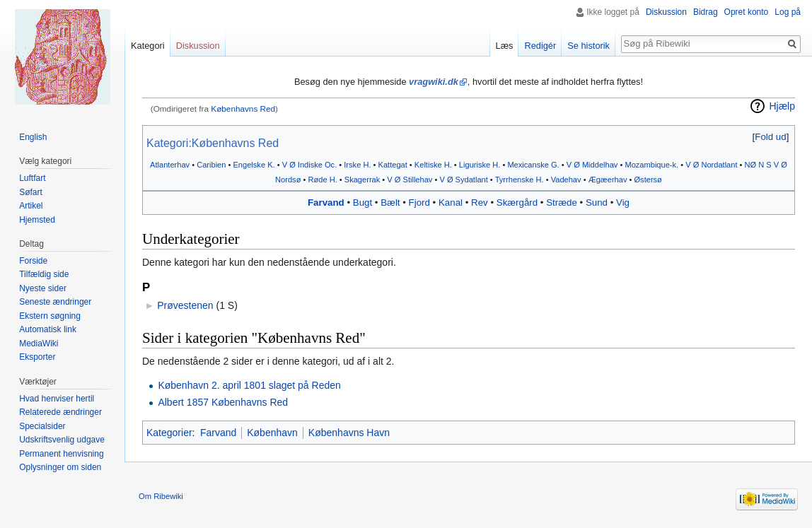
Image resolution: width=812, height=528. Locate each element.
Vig (623, 203)
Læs (505, 46)
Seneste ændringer (55, 302)
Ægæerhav (608, 180)
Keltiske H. (433, 165)
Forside (33, 261)
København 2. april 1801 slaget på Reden (249, 385)
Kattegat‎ (393, 165)
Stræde (562, 203)
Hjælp (782, 106)
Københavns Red (243, 108)
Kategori (148, 46)
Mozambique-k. (651, 165)
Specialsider (42, 426)
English (33, 137)
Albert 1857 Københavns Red (223, 402)
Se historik (588, 46)
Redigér (540, 46)
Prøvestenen (185, 305)
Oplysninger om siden (60, 467)
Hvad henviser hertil (57, 399)
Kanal (451, 203)
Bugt (362, 203)
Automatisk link (48, 329)
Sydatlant (472, 180)
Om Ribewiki (161, 496)
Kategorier (169, 433)
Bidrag (706, 12)
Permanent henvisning (61, 454)
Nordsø (288, 180)
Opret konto (747, 12)
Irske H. (357, 165)
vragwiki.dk (434, 82)
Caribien (211, 165)
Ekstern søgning (50, 316)
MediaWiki (39, 344)
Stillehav (418, 180)
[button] (771, 137)
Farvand (326, 203)
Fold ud (770, 137)
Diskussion (666, 12)
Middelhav (600, 165)
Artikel (31, 206)
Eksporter (37, 357)
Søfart (31, 192)
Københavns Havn (349, 433)
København (272, 433)
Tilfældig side (44, 274)
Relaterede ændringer (60, 412)
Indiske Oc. (317, 165)
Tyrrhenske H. (520, 180)
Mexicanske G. (533, 165)
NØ (751, 165)
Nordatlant (719, 165)
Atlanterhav (170, 165)
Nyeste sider (43, 288)
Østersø (648, 180)
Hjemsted (37, 220)
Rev (480, 203)
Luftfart (32, 178)
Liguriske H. (480, 165)
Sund (597, 203)
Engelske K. (254, 165)
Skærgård (517, 203)
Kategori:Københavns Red (213, 143)
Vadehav (566, 180)
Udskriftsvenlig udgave (62, 440)
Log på (788, 12)
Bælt (390, 203)
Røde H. (322, 180)
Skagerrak (362, 180)
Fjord (419, 203)
